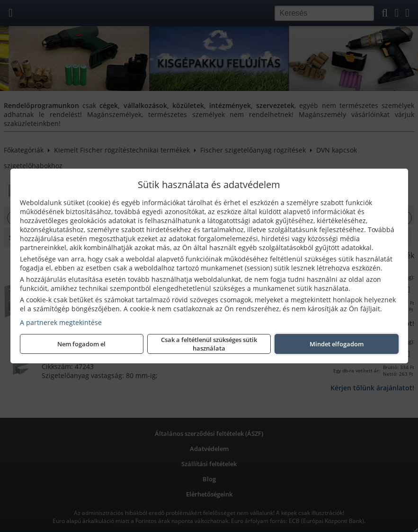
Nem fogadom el (81, 344)
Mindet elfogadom (337, 344)
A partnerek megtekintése (61, 322)
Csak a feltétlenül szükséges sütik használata (209, 344)
